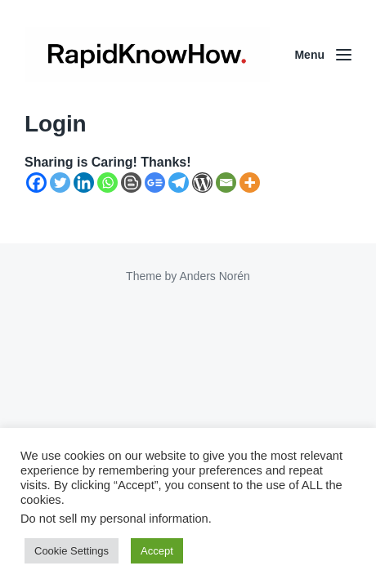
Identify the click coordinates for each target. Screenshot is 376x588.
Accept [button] (157, 551)
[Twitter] (60, 183)
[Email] (226, 183)
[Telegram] (179, 183)
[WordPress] (202, 183)
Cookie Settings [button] (72, 551)
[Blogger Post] (131, 183)
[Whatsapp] (107, 183)
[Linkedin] (84, 183)
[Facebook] (36, 183)
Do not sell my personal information (114, 519)
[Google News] (155, 183)
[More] (250, 183)
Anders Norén (214, 276)
